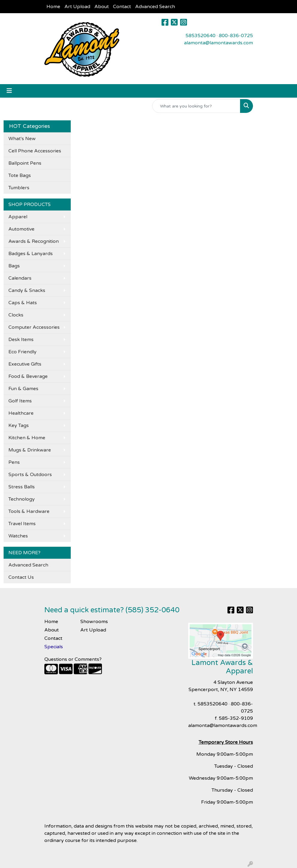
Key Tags (19, 425)
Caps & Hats (23, 303)
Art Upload (77, 7)
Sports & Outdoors (30, 475)
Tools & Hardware (29, 511)
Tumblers (19, 188)
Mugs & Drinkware (30, 450)
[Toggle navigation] (9, 91)
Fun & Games (23, 389)
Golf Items (20, 401)
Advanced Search (155, 7)
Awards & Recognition (34, 241)
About (102, 7)
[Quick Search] (196, 106)
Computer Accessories (34, 327)
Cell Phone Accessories (35, 151)
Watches (18, 536)
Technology (22, 499)
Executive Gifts (25, 364)
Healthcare (21, 413)
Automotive (21, 229)
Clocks (16, 315)
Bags (14, 266)
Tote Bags (20, 175)
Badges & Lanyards (31, 254)
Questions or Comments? (73, 659)
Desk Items (21, 340)
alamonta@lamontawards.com (218, 43)
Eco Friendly (22, 352)
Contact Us (21, 577)
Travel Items (22, 524)
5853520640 (200, 36)
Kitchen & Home (27, 438)
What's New (22, 139)
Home (53, 7)
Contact (122, 7)
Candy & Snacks (27, 290)
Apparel (18, 217)
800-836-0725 (236, 36)
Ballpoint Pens (25, 163)
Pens (14, 462)
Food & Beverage (28, 376)
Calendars (20, 278)
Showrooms (94, 622)
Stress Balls (22, 487)
